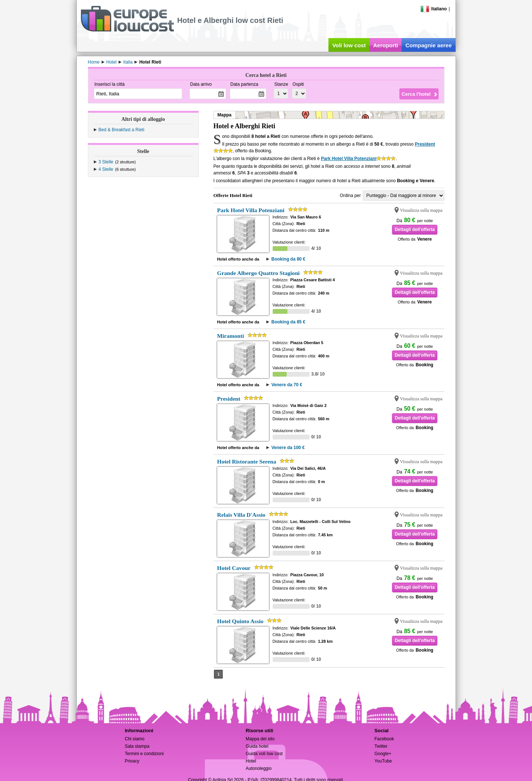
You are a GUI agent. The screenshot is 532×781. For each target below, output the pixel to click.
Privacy (132, 761)
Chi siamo (135, 739)
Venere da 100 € (288, 448)
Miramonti (231, 336)
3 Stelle (106, 162)
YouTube (383, 761)
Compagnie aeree (428, 45)
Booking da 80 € (288, 259)
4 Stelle (106, 169)
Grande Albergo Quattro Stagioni (259, 273)
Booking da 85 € (288, 322)
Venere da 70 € (287, 385)
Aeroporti (386, 45)
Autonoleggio (259, 768)
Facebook (384, 739)
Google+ (383, 754)
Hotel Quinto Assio (241, 621)
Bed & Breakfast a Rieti (122, 130)
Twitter (381, 746)
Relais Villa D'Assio (241, 515)
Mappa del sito (260, 739)
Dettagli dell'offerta (415, 230)
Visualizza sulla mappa (421, 210)
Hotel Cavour (234, 568)
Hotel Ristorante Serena (247, 461)
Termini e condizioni (144, 754)
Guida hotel (257, 746)
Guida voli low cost (264, 754)
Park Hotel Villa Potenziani (349, 159)
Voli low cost (349, 45)
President (425, 144)
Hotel (251, 761)
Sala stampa (137, 746)
